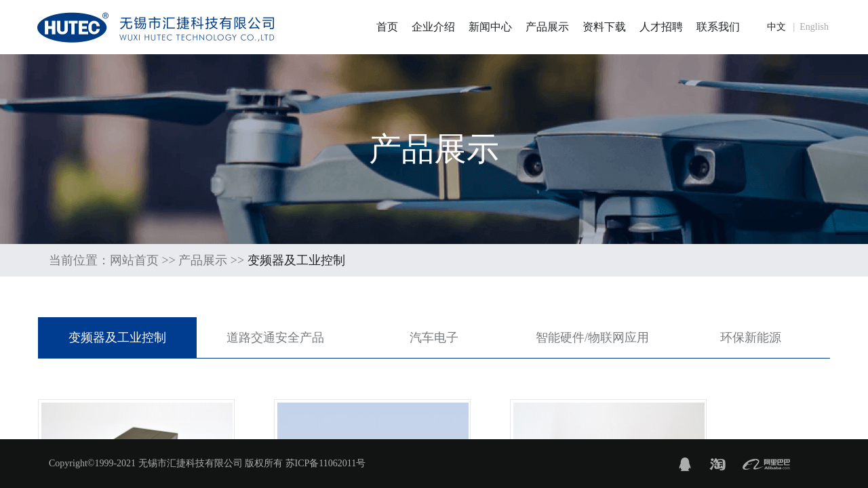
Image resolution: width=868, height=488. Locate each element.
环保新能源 (751, 338)
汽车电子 (434, 338)
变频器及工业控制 (117, 338)
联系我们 (718, 27)
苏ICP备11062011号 (326, 463)
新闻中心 (490, 27)
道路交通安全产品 (275, 338)
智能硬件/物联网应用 (592, 338)
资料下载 (604, 27)
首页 (387, 27)
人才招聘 (661, 27)
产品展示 (547, 27)
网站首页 (134, 260)
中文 (776, 27)
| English (808, 27)
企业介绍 (433, 27)
